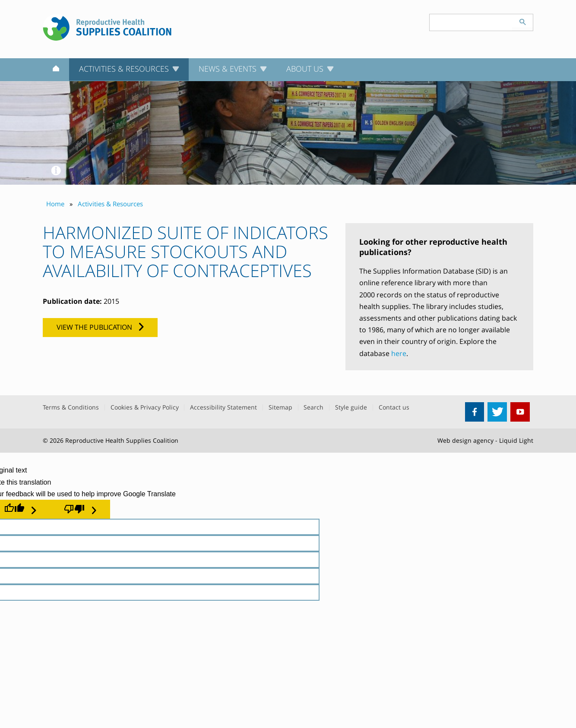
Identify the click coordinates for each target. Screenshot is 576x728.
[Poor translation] (80, 509)
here (399, 353)
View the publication (94, 327)
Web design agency (465, 440)
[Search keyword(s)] (471, 22)
